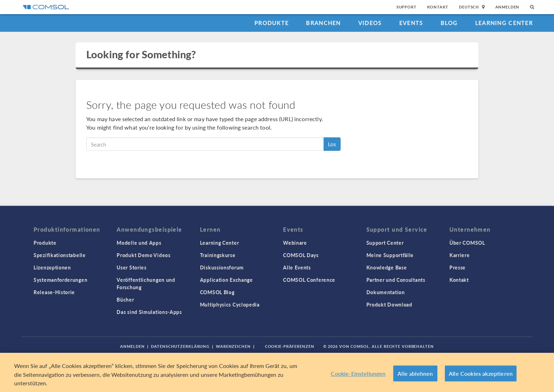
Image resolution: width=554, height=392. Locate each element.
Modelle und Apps (139, 243)
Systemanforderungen (60, 280)
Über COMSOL (467, 243)
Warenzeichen (233, 346)
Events (411, 23)
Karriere (460, 255)
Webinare (295, 243)
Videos (370, 23)
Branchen (323, 23)
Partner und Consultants (396, 280)
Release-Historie (54, 292)
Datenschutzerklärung (180, 346)
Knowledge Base (387, 267)
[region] (277, 372)
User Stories (131, 267)
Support (406, 7)
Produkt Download (389, 304)
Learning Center (504, 23)
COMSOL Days (301, 255)
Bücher (125, 299)
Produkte (272, 23)
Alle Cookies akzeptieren (481, 373)
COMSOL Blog (217, 292)
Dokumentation (386, 292)
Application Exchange (226, 280)
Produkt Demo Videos (143, 255)
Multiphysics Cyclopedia (230, 304)
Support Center (385, 243)
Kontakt (438, 7)
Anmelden (508, 7)
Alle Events (297, 267)
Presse (458, 267)
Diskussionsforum (222, 267)
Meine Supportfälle (390, 255)
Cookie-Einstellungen (358, 373)
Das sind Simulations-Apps (149, 312)
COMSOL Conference (309, 280)
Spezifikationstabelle (60, 255)
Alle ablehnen (415, 373)
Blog (449, 23)
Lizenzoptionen (52, 267)
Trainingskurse (218, 255)
